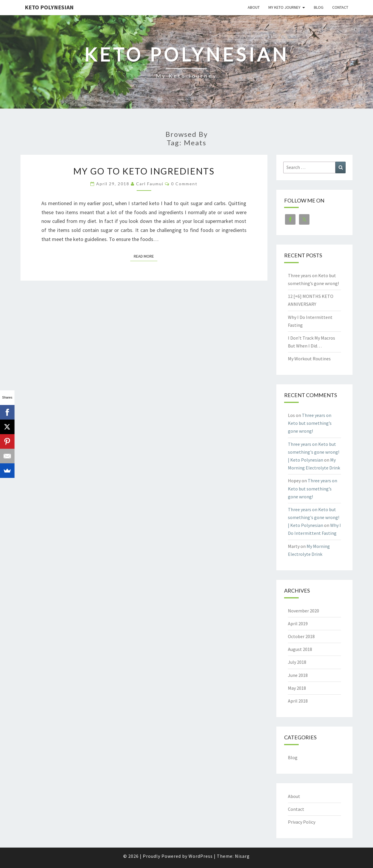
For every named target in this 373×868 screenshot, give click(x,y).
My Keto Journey (284, 7)
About (254, 7)
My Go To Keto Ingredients (144, 171)
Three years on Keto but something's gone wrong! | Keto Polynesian (314, 452)
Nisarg (242, 856)
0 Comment (184, 184)
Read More (146, 256)
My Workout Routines (309, 359)
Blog (319, 7)
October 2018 (301, 636)
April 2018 (298, 701)
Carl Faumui (150, 184)
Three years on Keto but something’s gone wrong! (310, 423)
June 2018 (298, 675)
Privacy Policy (302, 822)
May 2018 (297, 688)
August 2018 (300, 649)
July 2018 (297, 662)
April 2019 (298, 624)
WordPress (201, 856)
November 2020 (303, 611)
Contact (340, 7)
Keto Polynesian (49, 7)
